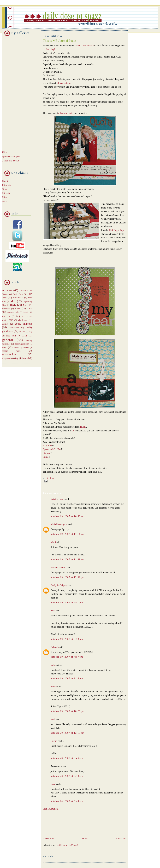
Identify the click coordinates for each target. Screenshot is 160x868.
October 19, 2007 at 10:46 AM (67, 516)
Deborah (55, 647)
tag (17, 358)
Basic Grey (18, 294)
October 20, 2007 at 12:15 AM (67, 733)
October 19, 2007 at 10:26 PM (67, 711)
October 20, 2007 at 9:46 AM (67, 758)
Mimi (5, 197)
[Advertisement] (12, 91)
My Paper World (58, 568)
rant (4, 347)
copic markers (24, 324)
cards (6, 316)
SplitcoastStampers (11, 157)
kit (73, 431)
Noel (4, 202)
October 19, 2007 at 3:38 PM (67, 639)
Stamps (46, 453)
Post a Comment (51, 809)
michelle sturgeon (59, 524)
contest (5, 324)
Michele (6, 193)
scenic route (11, 351)
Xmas (30, 309)
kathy (53, 665)
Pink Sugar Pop (116, 230)
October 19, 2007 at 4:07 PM (67, 657)
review (26, 347)
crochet (22, 331)
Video (18, 309)
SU (25, 305)
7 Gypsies (48, 446)
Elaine (54, 687)
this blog (50, 49)
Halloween (18, 298)
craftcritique (14, 328)
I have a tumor (65, 83)
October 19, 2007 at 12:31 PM (67, 577)
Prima (46, 457)
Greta (5, 189)
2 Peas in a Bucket (11, 161)
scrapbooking (10, 354)
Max (13, 301)
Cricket (54, 741)
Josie (53, 784)
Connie (5, 181)
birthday (26, 312)
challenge (23, 320)
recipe (16, 347)
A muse (7, 290)
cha (23, 317)
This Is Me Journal (85, 46)
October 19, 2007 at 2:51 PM (67, 603)
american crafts (13, 312)
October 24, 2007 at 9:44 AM (67, 801)
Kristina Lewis (58, 499)
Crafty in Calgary (59, 585)
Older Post (121, 839)
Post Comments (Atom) (67, 845)
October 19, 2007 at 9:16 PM (67, 678)
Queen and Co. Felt (52, 449)
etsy (31, 331)
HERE (83, 427)
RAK (13, 305)
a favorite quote (66, 113)
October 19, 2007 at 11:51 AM (67, 559)
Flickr (5, 152)
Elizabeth (7, 185)
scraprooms (7, 358)
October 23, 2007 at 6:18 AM (67, 776)
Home (85, 839)
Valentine (6, 309)
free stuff (11, 336)
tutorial (25, 358)
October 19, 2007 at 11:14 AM (67, 534)
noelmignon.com (22, 344)
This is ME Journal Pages (60, 41)
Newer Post (48, 839)
